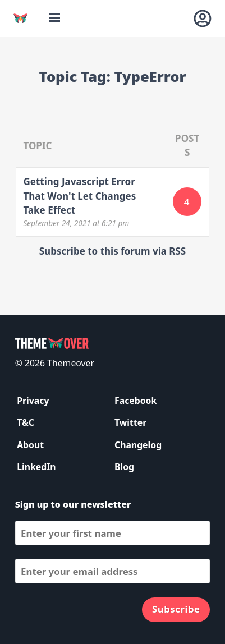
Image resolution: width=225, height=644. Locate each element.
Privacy (33, 401)
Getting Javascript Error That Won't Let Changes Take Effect (79, 196)
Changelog (138, 445)
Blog (124, 467)
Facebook (136, 401)
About (30, 445)
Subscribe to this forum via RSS (112, 251)
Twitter (130, 422)
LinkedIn (36, 467)
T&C (26, 422)
